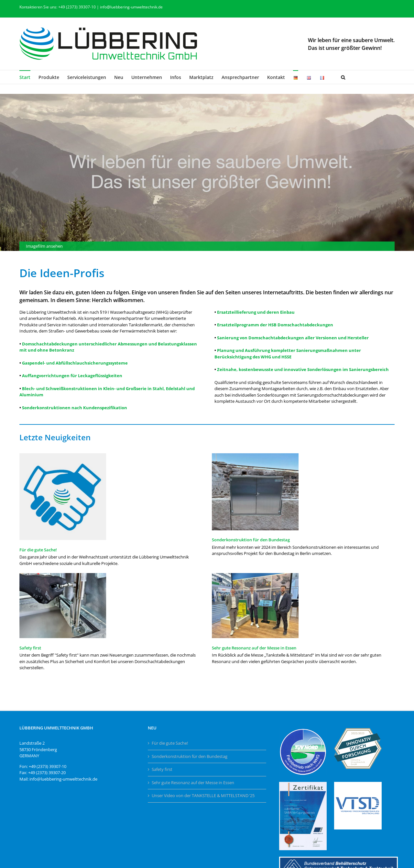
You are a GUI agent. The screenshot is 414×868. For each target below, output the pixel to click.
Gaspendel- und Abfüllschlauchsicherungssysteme (75, 363)
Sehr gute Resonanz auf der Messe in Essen (254, 648)
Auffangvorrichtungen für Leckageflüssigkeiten (72, 376)
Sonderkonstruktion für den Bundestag (251, 540)
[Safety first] (63, 606)
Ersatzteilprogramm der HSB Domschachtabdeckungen (275, 325)
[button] (343, 77)
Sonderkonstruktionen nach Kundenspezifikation (75, 408)
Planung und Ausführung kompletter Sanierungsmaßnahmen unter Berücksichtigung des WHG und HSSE (288, 354)
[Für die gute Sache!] (63, 497)
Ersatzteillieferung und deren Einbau (256, 312)
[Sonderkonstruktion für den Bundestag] (255, 492)
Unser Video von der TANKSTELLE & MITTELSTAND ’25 (203, 795)
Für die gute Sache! (38, 550)
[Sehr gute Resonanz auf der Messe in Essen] (255, 606)
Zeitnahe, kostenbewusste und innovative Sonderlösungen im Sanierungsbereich (303, 369)
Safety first (30, 648)
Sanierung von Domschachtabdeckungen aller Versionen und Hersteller (293, 338)
